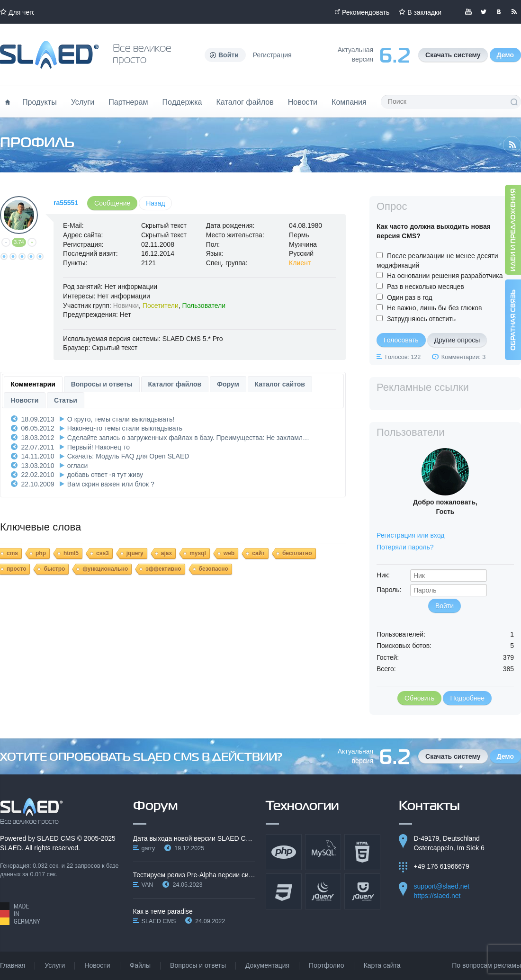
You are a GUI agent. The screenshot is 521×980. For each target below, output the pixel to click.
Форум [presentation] (228, 384)
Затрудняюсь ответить (421, 319)
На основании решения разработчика (445, 276)
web (229, 553)
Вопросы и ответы (198, 965)
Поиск (514, 102)
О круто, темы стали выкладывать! (121, 419)
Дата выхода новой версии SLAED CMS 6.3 (194, 838)
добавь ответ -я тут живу (105, 475)
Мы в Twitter (484, 12)
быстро (54, 569)
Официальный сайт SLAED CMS (49, 55)
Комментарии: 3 (463, 357)
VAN (148, 885)
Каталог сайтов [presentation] (280, 384)
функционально (105, 569)
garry (148, 848)
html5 (71, 553)
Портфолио (327, 965)
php (41, 553)
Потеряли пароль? (405, 547)
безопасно (214, 569)
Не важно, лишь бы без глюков (435, 308)
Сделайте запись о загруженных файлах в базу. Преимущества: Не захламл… (188, 438)
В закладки (424, 12)
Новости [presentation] (25, 400)
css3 (103, 553)
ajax (166, 553)
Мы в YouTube (468, 12)
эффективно (163, 569)
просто (16, 569)
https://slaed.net (437, 896)
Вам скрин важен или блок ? (111, 484)
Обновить (419, 698)
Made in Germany (20, 914)
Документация (267, 965)
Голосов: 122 (403, 357)
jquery (135, 553)
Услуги (83, 102)
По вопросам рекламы (486, 965)
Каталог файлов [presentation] (175, 384)
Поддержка (182, 102)
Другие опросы (457, 340)
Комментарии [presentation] (33, 384)
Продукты (40, 102)
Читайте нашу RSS (514, 12)
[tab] (33, 384)
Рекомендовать (366, 12)
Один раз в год (410, 297)
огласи (77, 466)
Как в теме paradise (163, 911)
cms (12, 553)
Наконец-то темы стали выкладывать (125, 428)
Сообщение (112, 203)
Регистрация (272, 55)
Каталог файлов (245, 102)
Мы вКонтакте (499, 12)
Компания (349, 102)
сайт (258, 553)
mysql (198, 553)
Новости (303, 102)
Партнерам (128, 102)
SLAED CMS (56, 838)
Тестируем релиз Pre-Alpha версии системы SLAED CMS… (194, 875)
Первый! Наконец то (99, 447)
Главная (13, 965)
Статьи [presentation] (66, 400)
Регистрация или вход (410, 535)
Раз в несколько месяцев (426, 287)
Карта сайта (382, 965)
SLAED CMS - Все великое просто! (31, 811)
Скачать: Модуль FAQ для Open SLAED (128, 456)
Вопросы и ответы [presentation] (102, 384)
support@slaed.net (442, 886)
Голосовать (401, 340)
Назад (155, 203)
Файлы (140, 965)
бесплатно (297, 553)
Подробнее (467, 698)
